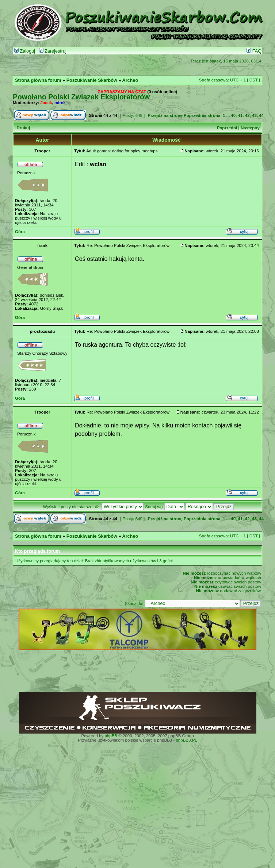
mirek (60, 103)
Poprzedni (227, 128)
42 (247, 115)
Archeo (130, 80)
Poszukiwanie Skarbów (92, 80)
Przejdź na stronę (165, 115)
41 (240, 115)
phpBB (111, 736)
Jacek (46, 103)
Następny (250, 128)
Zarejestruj (53, 51)
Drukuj (23, 128)
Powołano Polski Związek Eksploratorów (81, 97)
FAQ (254, 51)
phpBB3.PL (186, 740)
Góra (20, 232)
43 (254, 115)
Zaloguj (25, 51)
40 (233, 115)
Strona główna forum (38, 80)
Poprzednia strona (202, 115)
